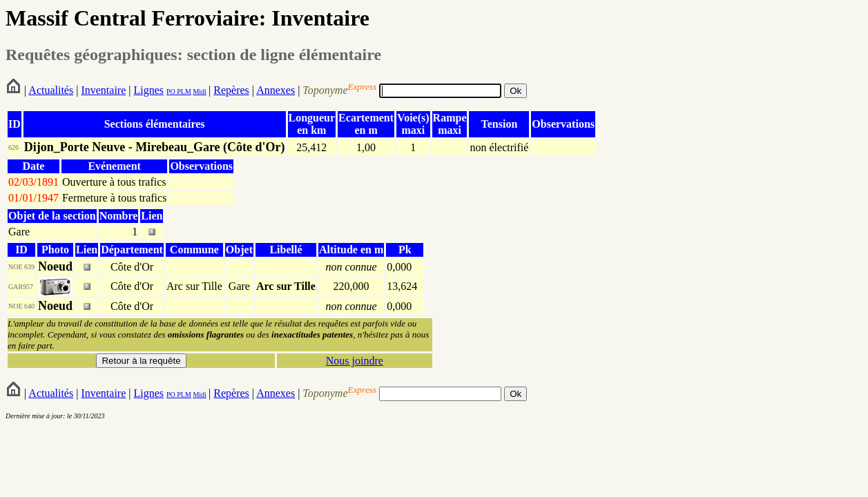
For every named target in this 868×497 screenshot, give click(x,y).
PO (171, 91)
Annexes (276, 90)
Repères (231, 90)
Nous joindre (355, 361)
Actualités (51, 90)
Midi (199, 91)
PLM (183, 91)
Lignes (148, 90)
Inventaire (103, 90)
